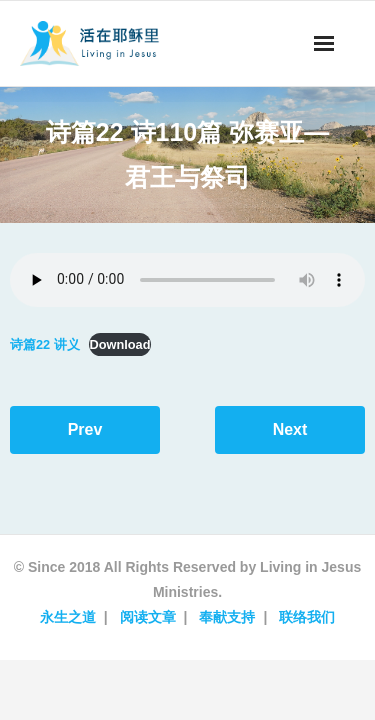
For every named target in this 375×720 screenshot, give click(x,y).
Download (119, 344)
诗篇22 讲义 (45, 344)
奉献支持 (227, 617)
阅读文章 (148, 617)
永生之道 (68, 617)
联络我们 (307, 617)
